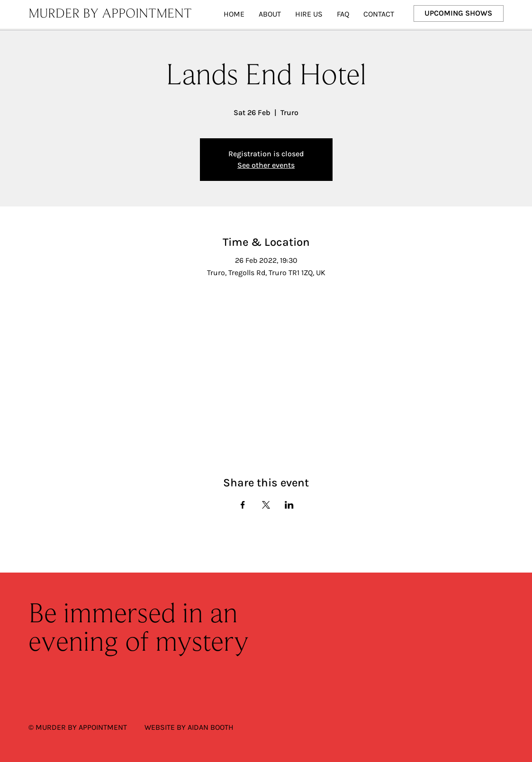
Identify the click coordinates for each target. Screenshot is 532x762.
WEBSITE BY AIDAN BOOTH (189, 727)
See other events (266, 165)
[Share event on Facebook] (243, 505)
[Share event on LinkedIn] (289, 505)
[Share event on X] (266, 505)
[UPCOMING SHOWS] (459, 13)
